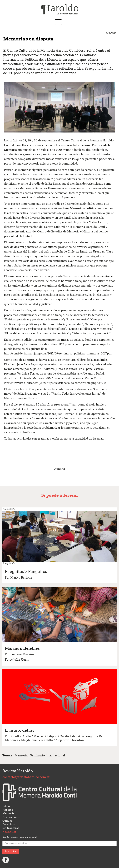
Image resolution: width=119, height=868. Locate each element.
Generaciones (11, 817)
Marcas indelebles (22, 648)
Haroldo (8, 810)
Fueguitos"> (26, 572)
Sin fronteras (11, 828)
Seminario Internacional (47, 755)
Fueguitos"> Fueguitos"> (59, 536)
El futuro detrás (20, 730)
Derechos (9, 824)
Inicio (6, 806)
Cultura (7, 821)
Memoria (21, 755)
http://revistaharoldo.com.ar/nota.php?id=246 (77, 383)
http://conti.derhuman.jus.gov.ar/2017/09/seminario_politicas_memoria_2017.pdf (58, 353)
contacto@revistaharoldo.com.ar (26, 777)
